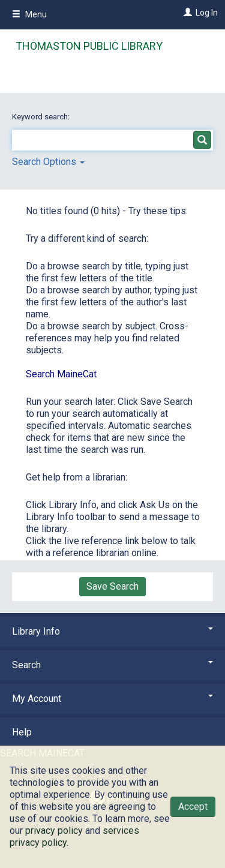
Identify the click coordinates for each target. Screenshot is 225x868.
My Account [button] (112, 699)
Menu (29, 14)
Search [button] (112, 665)
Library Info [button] (112, 631)
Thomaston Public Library (89, 46)
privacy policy (54, 831)
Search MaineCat (61, 374)
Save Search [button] (112, 586)
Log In (207, 13)
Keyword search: (42, 117)
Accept (193, 807)
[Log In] (186, 13)
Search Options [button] (48, 162)
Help (22, 732)
